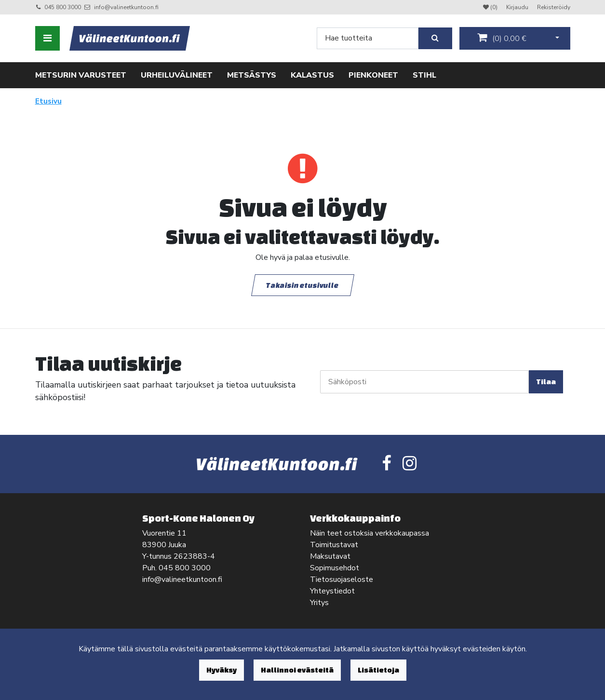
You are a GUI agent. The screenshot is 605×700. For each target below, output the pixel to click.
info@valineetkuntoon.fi (126, 7)
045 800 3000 (63, 7)
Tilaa (546, 382)
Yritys (319, 603)
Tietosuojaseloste (342, 579)
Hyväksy (222, 670)
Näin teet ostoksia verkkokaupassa (370, 533)
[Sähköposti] (424, 382)
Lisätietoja (378, 670)
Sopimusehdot (335, 568)
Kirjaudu (518, 7)
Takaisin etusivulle (303, 285)
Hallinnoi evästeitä (297, 670)
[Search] (368, 38)
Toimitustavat (334, 545)
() (502, 38)
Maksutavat (330, 556)
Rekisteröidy (554, 7)
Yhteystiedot (332, 591)
